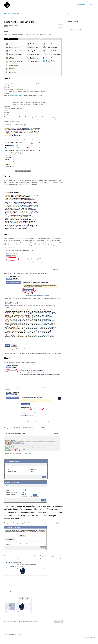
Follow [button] (60, 26)
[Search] (80, 14)
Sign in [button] (91, 5)
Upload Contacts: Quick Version (76, 30)
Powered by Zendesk (90, 638)
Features (23, 13)
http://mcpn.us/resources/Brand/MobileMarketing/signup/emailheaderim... (30, 83)
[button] (19, 622)
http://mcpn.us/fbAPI (18, 96)
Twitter (59, 622)
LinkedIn (62, 622)
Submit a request (81, 5)
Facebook (56, 622)
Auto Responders (72, 27)
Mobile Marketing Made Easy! (12, 13)
